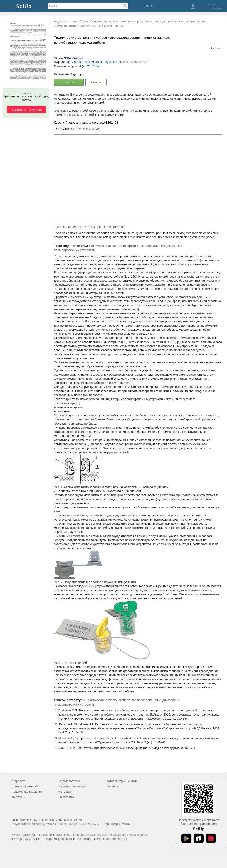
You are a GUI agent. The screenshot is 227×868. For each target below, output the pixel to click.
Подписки (147, 6)
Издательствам (69, 781)
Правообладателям (25, 786)
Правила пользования (26, 792)
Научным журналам (73, 786)
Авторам (65, 792)
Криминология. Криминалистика (102, 26)
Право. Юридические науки (98, 21)
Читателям (66, 797)
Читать (69, 82)
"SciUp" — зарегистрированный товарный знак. (64, 839)
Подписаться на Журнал (26, 110)
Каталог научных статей (123, 781)
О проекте (18, 781)
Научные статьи (65, 21)
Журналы (113, 786)
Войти (211, 5)
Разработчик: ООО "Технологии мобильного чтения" (47, 820)
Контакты (18, 797)
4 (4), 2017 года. (90, 66)
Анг (219, 48)
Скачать (96, 82)
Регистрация (215, 8)
